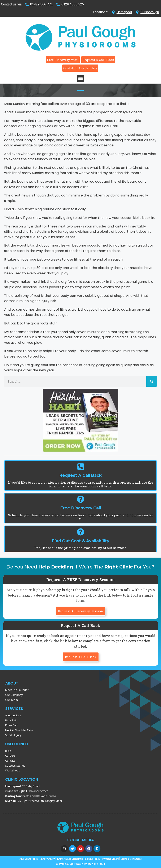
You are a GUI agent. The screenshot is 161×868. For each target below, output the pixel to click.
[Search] (152, 381)
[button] (81, 78)
